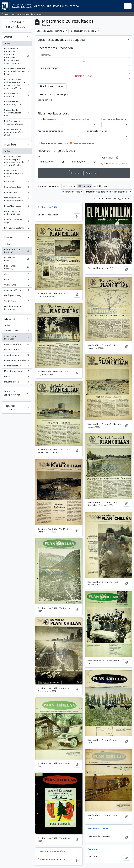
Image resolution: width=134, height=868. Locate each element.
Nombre (10, 144)
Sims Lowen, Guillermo (17, 228)
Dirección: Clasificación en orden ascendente (108, 192)
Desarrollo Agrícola (17, 345)
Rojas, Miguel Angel (17, 207)
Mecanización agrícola (17, 372)
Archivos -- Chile (17, 331)
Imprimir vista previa (48, 186)
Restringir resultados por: (17, 24)
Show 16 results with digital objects (113, 199)
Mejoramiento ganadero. (99, 828)
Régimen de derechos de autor (52, 131)
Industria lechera (17, 382)
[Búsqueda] (84, 55)
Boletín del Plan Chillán (48, 207)
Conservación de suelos (17, 361)
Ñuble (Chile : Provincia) (17, 267)
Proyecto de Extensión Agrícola (51, 851)
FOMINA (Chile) (17, 182)
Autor (8, 37)
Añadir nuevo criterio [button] (51, 86)
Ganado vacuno (17, 350)
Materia (10, 319)
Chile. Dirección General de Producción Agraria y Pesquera (17, 71)
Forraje (17, 377)
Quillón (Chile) (17, 285)
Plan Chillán (93, 849)
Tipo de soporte (10, 407)
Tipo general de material (96, 131)
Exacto (125, 164)
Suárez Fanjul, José (17, 188)
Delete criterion (84, 76)
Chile (17, 275)
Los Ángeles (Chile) (17, 296)
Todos (7, 43)
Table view (100, 186)
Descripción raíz (45, 100)
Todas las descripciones (83, 143)
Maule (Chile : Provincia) (17, 259)
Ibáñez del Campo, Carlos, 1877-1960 (17, 213)
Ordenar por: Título (71, 192)
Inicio (40, 156)
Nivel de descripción (12, 393)
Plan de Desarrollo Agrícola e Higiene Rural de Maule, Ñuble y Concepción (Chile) (17, 84)
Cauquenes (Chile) (17, 291)
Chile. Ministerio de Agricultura (17, 95)
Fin (71, 156)
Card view (85, 186)
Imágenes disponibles (79, 119)
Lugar (8, 237)
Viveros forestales (17, 366)
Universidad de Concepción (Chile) (17, 103)
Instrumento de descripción (114, 119)
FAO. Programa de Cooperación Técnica (17, 122)
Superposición (111, 164)
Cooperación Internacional (17, 337)
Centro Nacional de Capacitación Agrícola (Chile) (17, 132)
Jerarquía (69, 186)
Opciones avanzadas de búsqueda (61, 40)
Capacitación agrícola (17, 356)
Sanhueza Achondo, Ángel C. (17, 221)
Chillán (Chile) (17, 301)
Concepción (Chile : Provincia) (17, 251)
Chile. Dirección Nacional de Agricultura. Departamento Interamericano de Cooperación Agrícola (17, 56)
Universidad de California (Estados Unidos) (17, 113)
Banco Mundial (17, 193)
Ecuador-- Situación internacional (17, 308)
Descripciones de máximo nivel (54, 143)
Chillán (17, 280)
